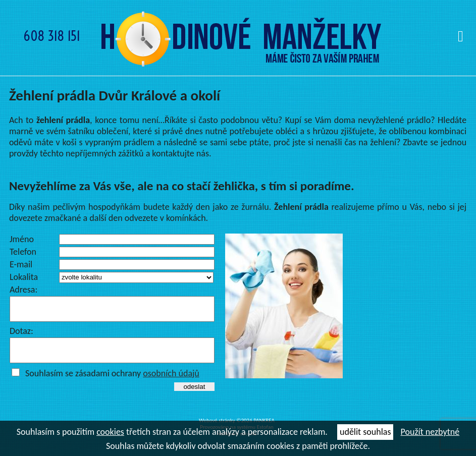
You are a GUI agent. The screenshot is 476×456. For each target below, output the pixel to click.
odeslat (194, 396)
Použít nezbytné (430, 432)
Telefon (23, 252)
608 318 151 (52, 36)
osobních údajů (171, 382)
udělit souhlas (365, 432)
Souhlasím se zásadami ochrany (112, 382)
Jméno (22, 239)
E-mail (21, 264)
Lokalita (24, 277)
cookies (110, 432)
